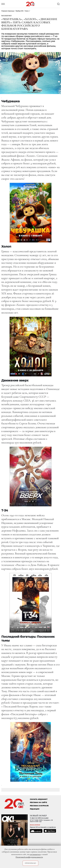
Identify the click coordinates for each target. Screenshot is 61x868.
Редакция (35, 809)
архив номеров (35, 825)
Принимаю (30, 863)
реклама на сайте (38, 802)
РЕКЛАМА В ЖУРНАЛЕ (39, 806)
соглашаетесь (35, 854)
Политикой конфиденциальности (29, 857)
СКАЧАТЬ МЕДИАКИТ (39, 799)
